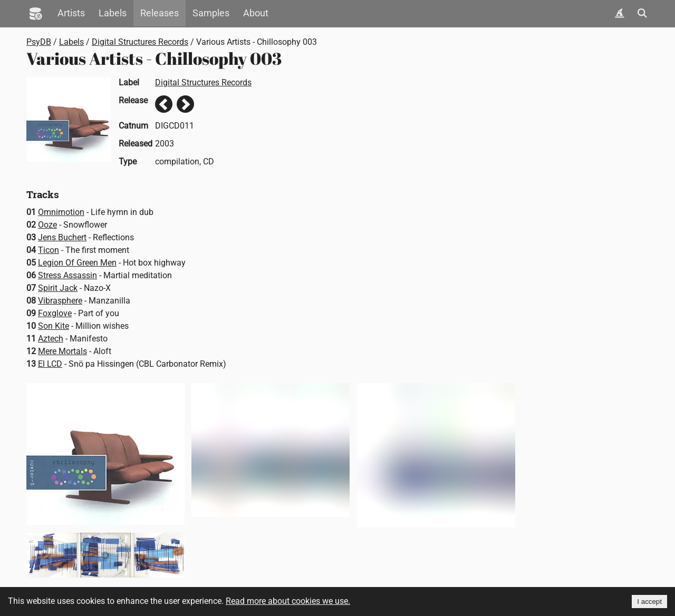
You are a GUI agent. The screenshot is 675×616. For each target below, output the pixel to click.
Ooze (47, 225)
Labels (113, 13)
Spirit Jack (58, 288)
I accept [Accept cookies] (649, 602)
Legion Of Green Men (77, 263)
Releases (160, 13)
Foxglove (55, 313)
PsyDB (39, 42)
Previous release (164, 104)
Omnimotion (61, 212)
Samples (211, 13)
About (256, 13)
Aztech (51, 339)
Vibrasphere (60, 301)
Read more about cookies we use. (288, 601)
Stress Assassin (67, 275)
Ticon (49, 250)
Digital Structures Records (140, 42)
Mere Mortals (62, 351)
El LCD (50, 364)
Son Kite (54, 326)
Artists (71, 13)
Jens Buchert (62, 237)
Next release (185, 104)
